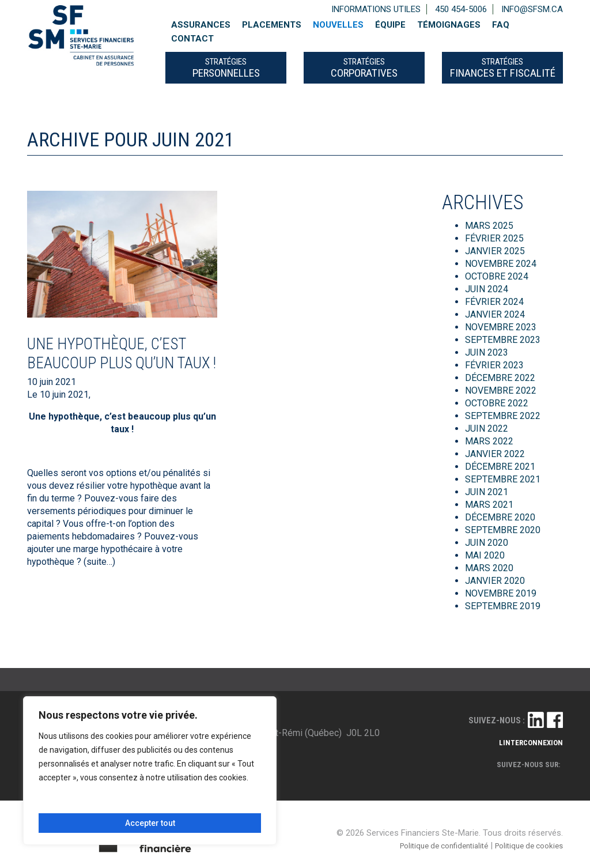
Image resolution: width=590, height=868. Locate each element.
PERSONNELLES (226, 68)
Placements (272, 25)
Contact (192, 39)
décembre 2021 (500, 467)
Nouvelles (338, 25)
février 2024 (494, 302)
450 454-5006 (461, 9)
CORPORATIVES (364, 68)
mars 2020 (489, 568)
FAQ (501, 25)
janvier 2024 (495, 314)
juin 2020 (487, 543)
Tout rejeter (204, 803)
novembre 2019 (501, 593)
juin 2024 (487, 289)
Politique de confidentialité (444, 846)
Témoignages (449, 25)
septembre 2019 (503, 606)
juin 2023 (487, 352)
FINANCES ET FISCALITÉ (503, 68)
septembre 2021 (503, 479)
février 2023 (494, 365)
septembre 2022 (503, 416)
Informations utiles (376, 9)
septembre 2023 (503, 340)
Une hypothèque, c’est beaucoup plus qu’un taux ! (122, 353)
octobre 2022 (497, 403)
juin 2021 (487, 492)
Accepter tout (150, 823)
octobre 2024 (497, 276)
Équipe (390, 25)
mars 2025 (489, 226)
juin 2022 (487, 429)
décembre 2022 (500, 378)
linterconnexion (531, 743)
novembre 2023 (501, 327)
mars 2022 (489, 441)
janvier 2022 (495, 454)
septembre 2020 (503, 530)
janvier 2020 (495, 581)
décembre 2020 (500, 517)
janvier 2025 (495, 251)
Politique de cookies (529, 846)
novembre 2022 (501, 390)
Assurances (201, 25)
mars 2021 (489, 505)
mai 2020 (485, 555)
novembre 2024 (501, 264)
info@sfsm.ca (532, 9)
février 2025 (494, 238)
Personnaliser (93, 803)
